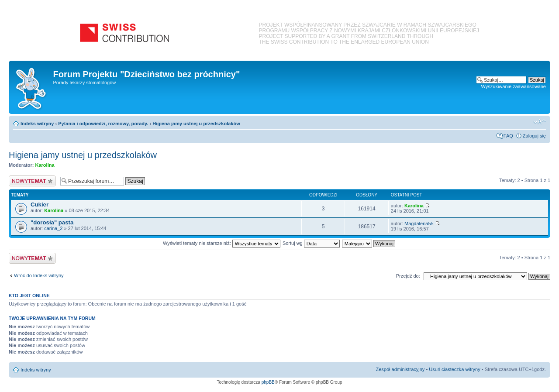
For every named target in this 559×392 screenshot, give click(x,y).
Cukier (40, 205)
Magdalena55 (419, 224)
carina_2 (53, 228)
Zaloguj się (534, 136)
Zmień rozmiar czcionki (540, 122)
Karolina (45, 165)
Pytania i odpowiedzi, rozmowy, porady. (103, 124)
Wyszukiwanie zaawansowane (514, 86)
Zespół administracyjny (400, 369)
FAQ (508, 136)
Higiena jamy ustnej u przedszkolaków (196, 124)
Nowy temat (32, 181)
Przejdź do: (408, 276)
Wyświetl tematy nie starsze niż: (222, 243)
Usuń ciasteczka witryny (454, 369)
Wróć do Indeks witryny (39, 275)
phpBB (268, 382)
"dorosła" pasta (52, 222)
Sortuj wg (311, 243)
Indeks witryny (37, 124)
